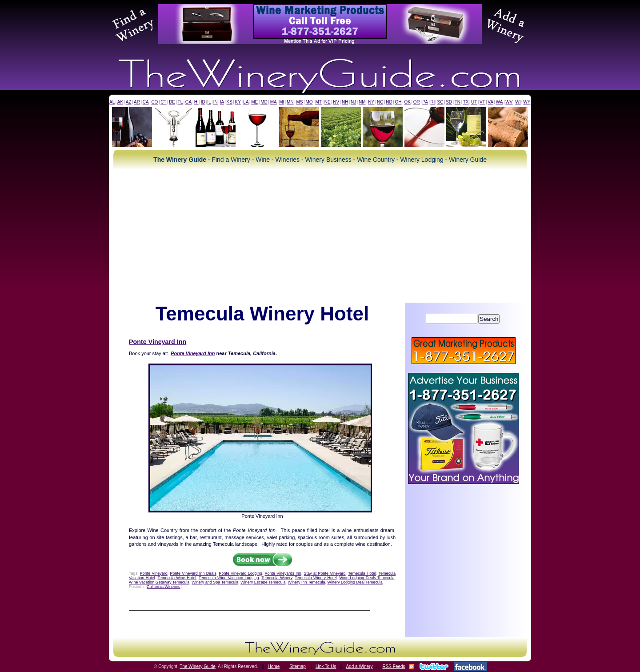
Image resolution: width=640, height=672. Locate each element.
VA (490, 102)
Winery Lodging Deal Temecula (355, 582)
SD (449, 102)
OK (407, 102)
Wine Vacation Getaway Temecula (159, 582)
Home (274, 666)
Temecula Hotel (362, 573)
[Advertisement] (320, 236)
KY (238, 102)
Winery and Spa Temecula (215, 582)
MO (309, 102)
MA (274, 102)
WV (509, 102)
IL (209, 102)
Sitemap (298, 666)
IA (222, 102)
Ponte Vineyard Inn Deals (193, 573)
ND (389, 102)
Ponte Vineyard (154, 573)
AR (137, 102)
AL (112, 102)
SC (440, 102)
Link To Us (326, 666)
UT (474, 102)
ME (254, 102)
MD (264, 102)
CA (146, 102)
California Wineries (164, 587)
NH (345, 102)
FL (180, 102)
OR (417, 102)
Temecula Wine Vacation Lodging (229, 578)
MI (282, 102)
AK (120, 102)
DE (172, 102)
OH (398, 102)
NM (362, 102)
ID (203, 102)
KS (230, 102)
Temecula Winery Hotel (316, 578)
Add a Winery (359, 666)
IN (216, 102)
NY (371, 102)
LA (246, 102)
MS (299, 102)
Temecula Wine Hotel (177, 578)
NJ (353, 102)
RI (432, 102)
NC (380, 102)
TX (466, 102)
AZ (129, 102)
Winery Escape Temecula (263, 582)
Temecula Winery (277, 578)
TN (458, 102)
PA (425, 102)
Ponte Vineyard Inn (158, 342)
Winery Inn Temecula (307, 582)
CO (154, 102)
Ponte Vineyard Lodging (240, 573)
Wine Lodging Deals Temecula (367, 578)
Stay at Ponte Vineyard (325, 573)
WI (518, 102)
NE (328, 102)
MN (290, 102)
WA (500, 102)
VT (482, 102)
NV (336, 102)
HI (196, 102)
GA (188, 102)
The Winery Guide (198, 666)
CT (163, 102)
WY (527, 102)
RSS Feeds (394, 666)
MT (318, 102)
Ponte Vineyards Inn (283, 573)
